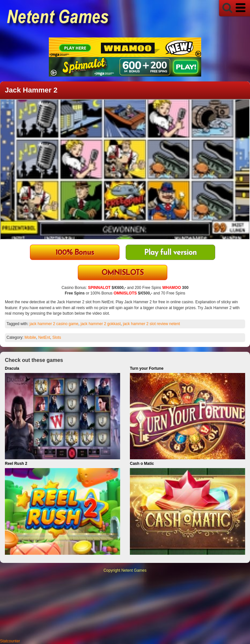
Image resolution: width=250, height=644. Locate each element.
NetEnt (44, 337)
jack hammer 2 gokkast (100, 324)
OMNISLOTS (123, 273)
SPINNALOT (99, 288)
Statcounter (10, 641)
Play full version (170, 253)
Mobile (30, 337)
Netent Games (134, 570)
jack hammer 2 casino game (54, 324)
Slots (57, 337)
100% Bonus (75, 253)
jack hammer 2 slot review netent (152, 324)
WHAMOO (171, 288)
